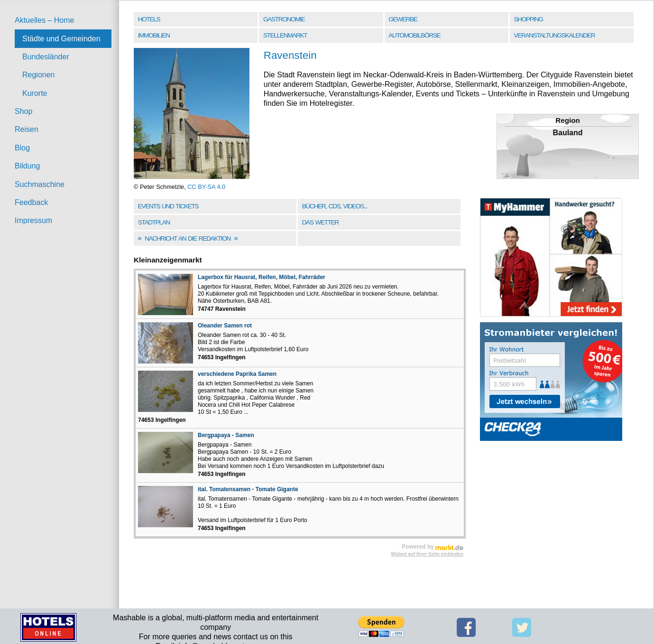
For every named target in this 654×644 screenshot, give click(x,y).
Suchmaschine (40, 184)
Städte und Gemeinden (61, 39)
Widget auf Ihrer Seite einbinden (427, 554)
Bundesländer (46, 57)
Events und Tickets (168, 206)
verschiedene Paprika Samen (237, 374)
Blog (22, 148)
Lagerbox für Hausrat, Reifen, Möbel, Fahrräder (262, 277)
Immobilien (154, 35)
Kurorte (35, 93)
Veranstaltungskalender (555, 35)
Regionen (39, 75)
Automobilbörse (414, 35)
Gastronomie (284, 19)
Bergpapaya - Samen (226, 435)
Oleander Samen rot (225, 326)
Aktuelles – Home (44, 20)
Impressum (33, 220)
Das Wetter (320, 222)
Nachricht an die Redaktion (188, 238)
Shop (23, 111)
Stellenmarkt (285, 35)
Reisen (27, 129)
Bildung (27, 166)
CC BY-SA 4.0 (206, 187)
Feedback (31, 202)
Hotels (149, 19)
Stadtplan (154, 222)
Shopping (529, 19)
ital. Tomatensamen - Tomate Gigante (248, 489)
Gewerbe (403, 19)
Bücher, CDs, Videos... (335, 206)
